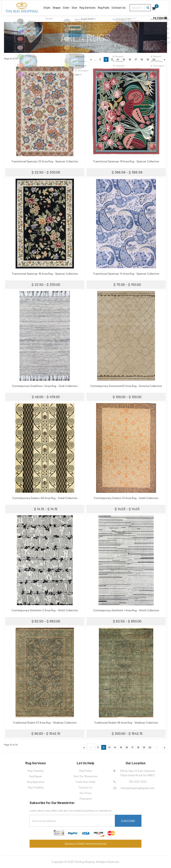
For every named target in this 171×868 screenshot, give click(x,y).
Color (65, 7)
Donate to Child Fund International (85, 844)
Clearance (86, 798)
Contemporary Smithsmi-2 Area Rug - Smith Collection (45, 610)
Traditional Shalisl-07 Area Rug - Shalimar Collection (45, 723)
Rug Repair (36, 776)
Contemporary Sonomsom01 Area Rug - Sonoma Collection (126, 386)
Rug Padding (36, 787)
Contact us (85, 787)
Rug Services (87, 7)
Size (74, 7)
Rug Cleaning (36, 771)
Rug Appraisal (36, 782)
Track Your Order (85, 782)
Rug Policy (85, 771)
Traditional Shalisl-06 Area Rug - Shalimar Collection (126, 723)
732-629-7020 (138, 782)
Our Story (85, 793)
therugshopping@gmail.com (137, 788)
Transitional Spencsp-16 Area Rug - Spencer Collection (45, 274)
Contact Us (120, 7)
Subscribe (128, 821)
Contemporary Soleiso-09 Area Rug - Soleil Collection (45, 498)
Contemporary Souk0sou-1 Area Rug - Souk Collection (45, 386)
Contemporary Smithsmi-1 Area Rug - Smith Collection (126, 610)
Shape (55, 7)
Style (45, 7)
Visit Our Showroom (85, 776)
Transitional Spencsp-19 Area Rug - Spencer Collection (126, 161)
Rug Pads (105, 7)
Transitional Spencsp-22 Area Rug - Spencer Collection (45, 161)
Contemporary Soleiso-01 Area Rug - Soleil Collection (126, 498)
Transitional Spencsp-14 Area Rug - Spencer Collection (126, 274)
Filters (160, 18)
